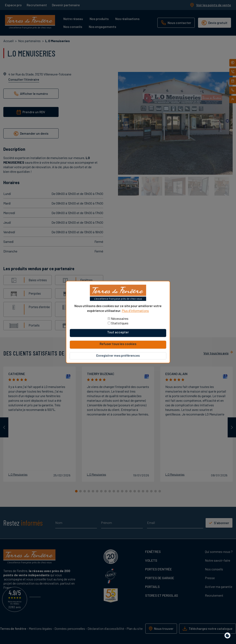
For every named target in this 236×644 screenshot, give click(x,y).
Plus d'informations (135, 311)
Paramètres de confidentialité (228, 636)
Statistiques (120, 323)
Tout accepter (118, 332)
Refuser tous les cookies (118, 344)
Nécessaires (120, 318)
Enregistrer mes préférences (118, 355)
